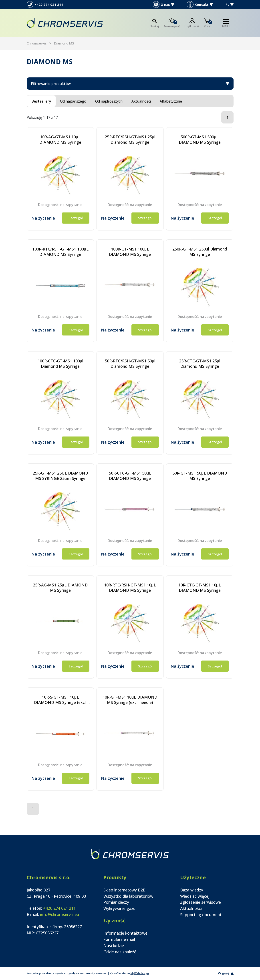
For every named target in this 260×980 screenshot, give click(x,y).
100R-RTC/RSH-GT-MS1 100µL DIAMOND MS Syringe (60, 252)
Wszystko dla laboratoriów (128, 896)
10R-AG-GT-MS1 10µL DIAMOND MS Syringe (60, 139)
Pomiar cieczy (116, 902)
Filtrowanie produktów (130, 84)
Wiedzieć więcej (195, 896)
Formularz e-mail (119, 939)
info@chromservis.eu (60, 914)
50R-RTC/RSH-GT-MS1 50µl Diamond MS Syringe (130, 364)
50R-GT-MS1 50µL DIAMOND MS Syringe (200, 476)
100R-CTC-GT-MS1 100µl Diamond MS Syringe (60, 364)
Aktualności (191, 908)
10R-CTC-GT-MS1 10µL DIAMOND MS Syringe (200, 588)
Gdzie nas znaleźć (120, 952)
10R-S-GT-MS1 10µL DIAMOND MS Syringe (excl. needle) (60, 700)
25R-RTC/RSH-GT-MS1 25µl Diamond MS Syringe (130, 139)
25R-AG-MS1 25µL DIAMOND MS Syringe (60, 588)
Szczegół (76, 218)
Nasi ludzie (114, 946)
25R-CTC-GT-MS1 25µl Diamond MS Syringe (200, 364)
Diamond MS (64, 43)
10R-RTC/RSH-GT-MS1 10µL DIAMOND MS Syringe (130, 588)
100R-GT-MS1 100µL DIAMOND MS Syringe (130, 252)
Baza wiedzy (192, 890)
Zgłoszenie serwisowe (201, 902)
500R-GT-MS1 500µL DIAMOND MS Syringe (200, 139)
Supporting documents (202, 915)
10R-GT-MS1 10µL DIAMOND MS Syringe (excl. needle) (130, 700)
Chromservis (37, 43)
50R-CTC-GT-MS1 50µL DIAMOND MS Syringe (130, 476)
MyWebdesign (140, 973)
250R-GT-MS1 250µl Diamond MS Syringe (200, 252)
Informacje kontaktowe (125, 933)
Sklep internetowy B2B (124, 890)
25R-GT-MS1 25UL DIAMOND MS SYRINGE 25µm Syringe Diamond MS (60, 476)
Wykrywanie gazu (120, 908)
